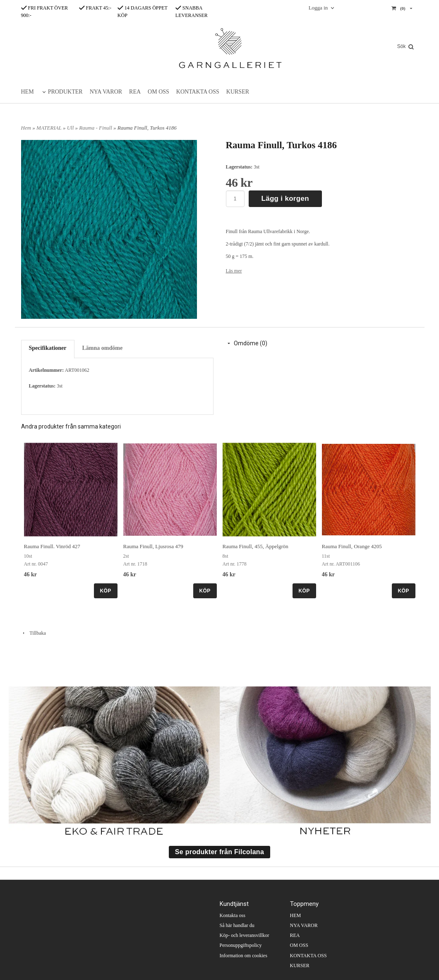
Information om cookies (243, 956)
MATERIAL (50, 128)
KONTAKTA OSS (198, 92)
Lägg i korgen (285, 199)
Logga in (318, 8)
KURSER (238, 92)
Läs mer (234, 271)
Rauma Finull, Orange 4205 (352, 546)
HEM (28, 92)
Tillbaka (34, 633)
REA (135, 92)
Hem (26, 128)
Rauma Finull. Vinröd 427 (52, 546)
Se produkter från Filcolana (219, 852)
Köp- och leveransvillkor (245, 935)
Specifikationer (48, 348)
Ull (71, 128)
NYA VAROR (106, 92)
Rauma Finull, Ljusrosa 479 (153, 546)
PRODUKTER (65, 92)
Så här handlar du (237, 925)
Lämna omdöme (103, 348)
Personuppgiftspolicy (241, 945)
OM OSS (158, 92)
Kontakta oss (233, 915)
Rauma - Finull (96, 128)
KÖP (106, 591)
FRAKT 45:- (95, 8)
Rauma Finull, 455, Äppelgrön (255, 546)
